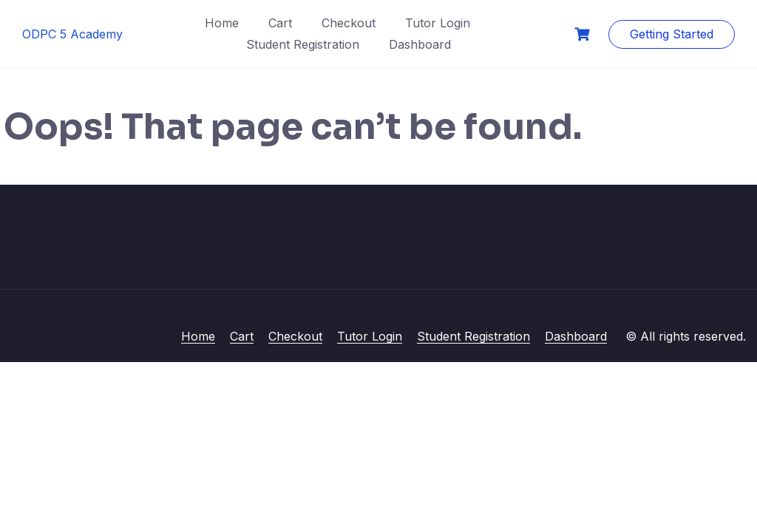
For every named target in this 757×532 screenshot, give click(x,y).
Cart (280, 23)
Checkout (349, 23)
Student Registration (303, 44)
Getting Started (672, 34)
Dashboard (420, 44)
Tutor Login (438, 23)
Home (222, 23)
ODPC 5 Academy (72, 34)
